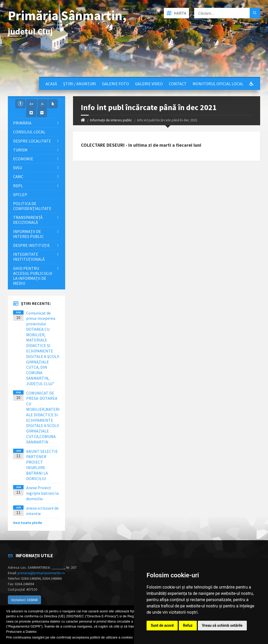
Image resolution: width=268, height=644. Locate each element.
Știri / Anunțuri (80, 84)
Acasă (51, 84)
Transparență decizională (28, 220)
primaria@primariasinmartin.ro (41, 573)
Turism (20, 150)
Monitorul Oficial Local (218, 84)
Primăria (22, 123)
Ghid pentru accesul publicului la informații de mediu (33, 276)
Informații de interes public (111, 120)
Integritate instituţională (29, 257)
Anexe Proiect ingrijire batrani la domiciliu (42, 493)
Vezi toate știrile (28, 523)
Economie (23, 159)
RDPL (18, 186)
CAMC (18, 176)
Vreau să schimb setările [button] (222, 625)
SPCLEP (20, 195)
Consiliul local (29, 132)
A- (43, 104)
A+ (32, 104)
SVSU (18, 168)
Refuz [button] (188, 625)
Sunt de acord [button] (162, 625)
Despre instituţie (32, 245)
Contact (178, 84)
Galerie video (149, 84)
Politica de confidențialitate (32, 206)
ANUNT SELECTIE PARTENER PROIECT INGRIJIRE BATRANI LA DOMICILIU (42, 465)
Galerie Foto (116, 84)
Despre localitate (32, 141)
